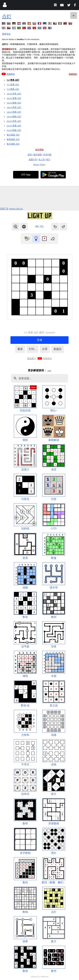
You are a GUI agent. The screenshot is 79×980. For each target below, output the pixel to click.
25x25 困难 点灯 (14, 130)
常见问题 (47, 155)
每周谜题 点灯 (13, 139)
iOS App (26, 175)
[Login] (5, 6)
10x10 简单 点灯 (14, 94)
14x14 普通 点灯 (14, 112)
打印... (33, 349)
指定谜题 (37, 155)
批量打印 (33, 159)
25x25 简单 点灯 (14, 121)
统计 (48, 159)
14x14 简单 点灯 (14, 107)
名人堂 (42, 159)
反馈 (30, 155)
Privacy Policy (39, 164)
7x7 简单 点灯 (13, 80)
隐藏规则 (73, 74)
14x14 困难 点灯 (14, 116)
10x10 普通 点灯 (14, 98)
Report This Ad (16, 209)
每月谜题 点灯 (13, 144)
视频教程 (11, 74)
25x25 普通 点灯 (14, 126)
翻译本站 (6, 34)
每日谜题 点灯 (13, 135)
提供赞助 (39, 150)
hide (49, 370)
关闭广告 (4, 209)
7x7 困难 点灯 (13, 89)
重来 (20, 349)
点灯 (7, 16)
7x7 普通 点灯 (13, 84)
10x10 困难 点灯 (14, 103)
